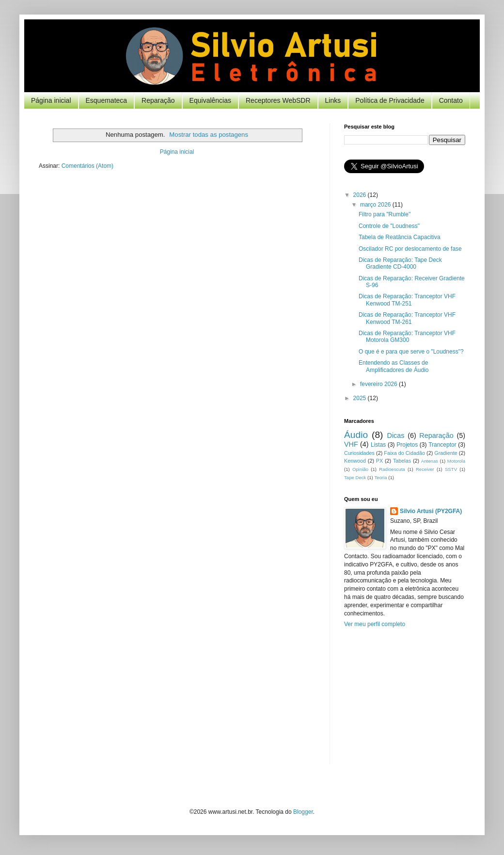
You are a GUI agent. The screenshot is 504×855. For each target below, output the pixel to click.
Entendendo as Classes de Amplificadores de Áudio (394, 366)
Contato (451, 100)
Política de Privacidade (390, 100)
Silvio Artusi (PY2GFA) (431, 511)
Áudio (356, 435)
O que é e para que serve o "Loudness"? (411, 352)
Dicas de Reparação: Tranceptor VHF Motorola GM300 (407, 337)
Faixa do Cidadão (404, 453)
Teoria (380, 477)
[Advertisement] (405, 704)
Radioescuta (392, 469)
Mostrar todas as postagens (209, 135)
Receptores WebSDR (278, 100)
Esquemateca (107, 100)
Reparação (158, 100)
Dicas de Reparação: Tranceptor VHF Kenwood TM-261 (407, 318)
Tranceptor (442, 445)
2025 (361, 398)
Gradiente (446, 453)
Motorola (456, 461)
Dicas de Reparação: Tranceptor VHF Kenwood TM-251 (407, 300)
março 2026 (376, 205)
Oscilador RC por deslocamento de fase (410, 249)
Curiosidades (359, 453)
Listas (378, 445)
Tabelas (402, 461)
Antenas (430, 461)
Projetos (407, 445)
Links (333, 100)
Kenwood (355, 461)
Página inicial (51, 100)
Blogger (303, 812)
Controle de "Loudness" (389, 226)
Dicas (396, 436)
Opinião (360, 469)
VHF (351, 444)
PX (379, 461)
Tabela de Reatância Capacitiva (400, 237)
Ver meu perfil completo (375, 624)
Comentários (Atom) (87, 166)
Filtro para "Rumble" (385, 214)
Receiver (425, 469)
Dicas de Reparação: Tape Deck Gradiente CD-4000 (400, 263)
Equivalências (210, 100)
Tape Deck (355, 477)
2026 (361, 195)
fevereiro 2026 (379, 384)
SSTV (451, 469)
